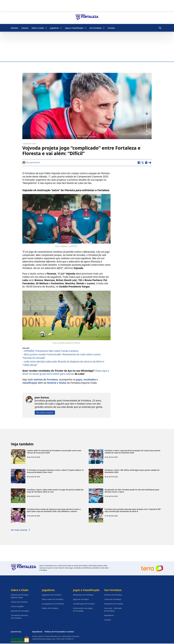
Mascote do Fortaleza (20, 611)
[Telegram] (150, 163)
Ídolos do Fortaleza (50, 608)
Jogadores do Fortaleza (52, 595)
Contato (111, 28)
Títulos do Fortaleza (19, 602)
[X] (143, 163)
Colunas (25, 28)
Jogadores (54, 28)
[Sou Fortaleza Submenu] (104, 28)
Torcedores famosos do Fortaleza (19, 617)
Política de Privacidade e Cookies (59, 632)
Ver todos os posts (45, 413)
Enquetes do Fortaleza (114, 604)
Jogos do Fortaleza (81, 599)
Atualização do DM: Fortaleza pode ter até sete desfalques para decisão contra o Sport (132, 491)
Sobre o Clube (38, 28)
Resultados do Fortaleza (83, 595)
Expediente (109, 615)
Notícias (14, 28)
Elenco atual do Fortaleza (53, 599)
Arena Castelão (17, 606)
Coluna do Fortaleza (113, 599)
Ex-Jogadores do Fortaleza (53, 604)
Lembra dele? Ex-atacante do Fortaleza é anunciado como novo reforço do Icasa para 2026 (54, 451)
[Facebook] (139, 163)
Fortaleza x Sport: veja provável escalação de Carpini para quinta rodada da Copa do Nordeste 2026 (132, 451)
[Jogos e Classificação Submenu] (85, 28)
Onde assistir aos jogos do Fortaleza (83, 609)
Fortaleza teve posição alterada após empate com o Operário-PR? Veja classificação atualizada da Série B (133, 510)
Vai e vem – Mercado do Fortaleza (113, 609)
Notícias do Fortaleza (113, 595)
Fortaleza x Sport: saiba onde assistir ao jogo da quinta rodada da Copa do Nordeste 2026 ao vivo (55, 491)
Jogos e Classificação (74, 28)
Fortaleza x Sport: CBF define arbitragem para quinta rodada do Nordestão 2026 (132, 471)
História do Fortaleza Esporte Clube (20, 596)
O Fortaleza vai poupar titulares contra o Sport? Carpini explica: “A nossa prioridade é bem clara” (55, 471)
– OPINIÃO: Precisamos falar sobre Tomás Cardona (50, 351)
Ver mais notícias (20, 530)
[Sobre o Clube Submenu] (46, 28)
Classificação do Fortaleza (84, 604)
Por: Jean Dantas (31, 162)
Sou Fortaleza (96, 28)
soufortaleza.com (51, 566)
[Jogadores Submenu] (61, 28)
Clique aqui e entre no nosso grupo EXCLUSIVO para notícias (66, 372)
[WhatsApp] (146, 163)
